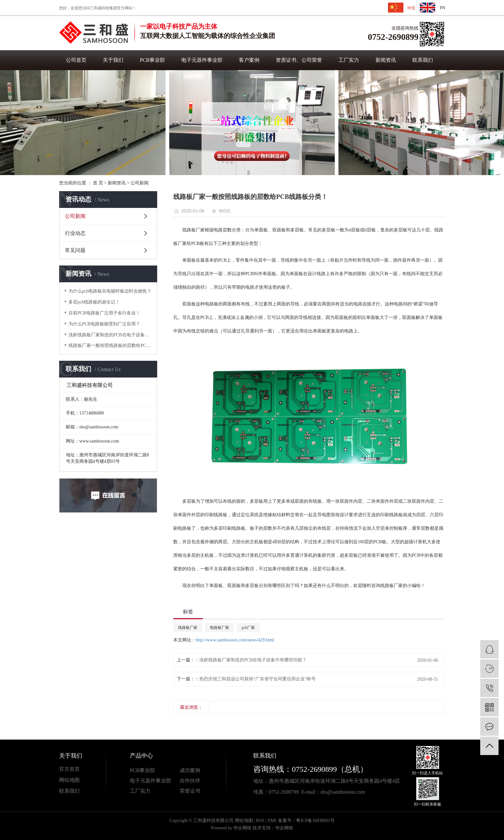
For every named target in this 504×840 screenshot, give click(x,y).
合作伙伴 (190, 781)
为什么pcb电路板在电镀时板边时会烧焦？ (110, 291)
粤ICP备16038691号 (315, 821)
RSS (260, 821)
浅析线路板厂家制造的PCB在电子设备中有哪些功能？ (110, 335)
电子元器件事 (145, 781)
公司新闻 (139, 183)
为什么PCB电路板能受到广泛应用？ (104, 324)
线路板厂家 (188, 628)
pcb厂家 (248, 628)
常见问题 (75, 250)
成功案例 (190, 770)
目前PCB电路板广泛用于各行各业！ (104, 313)
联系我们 (423, 60)
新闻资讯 (386, 60)
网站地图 (69, 780)
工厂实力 (349, 60)
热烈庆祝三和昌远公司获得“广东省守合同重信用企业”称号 (257, 679)
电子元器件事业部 (202, 60)
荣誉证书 (190, 791)
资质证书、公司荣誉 (299, 60)
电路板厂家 (220, 628)
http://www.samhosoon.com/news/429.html (235, 640)
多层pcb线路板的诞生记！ (94, 302)
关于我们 (113, 60)
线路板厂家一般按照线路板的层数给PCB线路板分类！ (110, 345)
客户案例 (249, 60)
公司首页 (76, 60)
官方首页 (69, 769)
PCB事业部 (152, 60)
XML (272, 821)
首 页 (98, 183)
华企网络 (242, 828)
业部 (166, 781)
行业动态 (75, 233)
